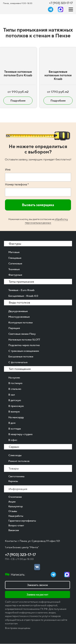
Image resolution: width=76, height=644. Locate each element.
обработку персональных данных (46, 221)
